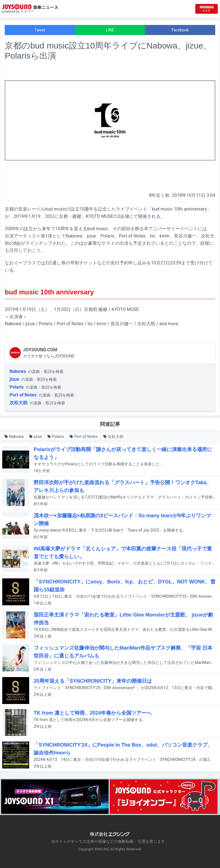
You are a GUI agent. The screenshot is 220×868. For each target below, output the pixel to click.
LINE (110, 30)
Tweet (40, 30)
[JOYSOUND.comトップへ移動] (207, 9)
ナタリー (27, 11)
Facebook (180, 30)
